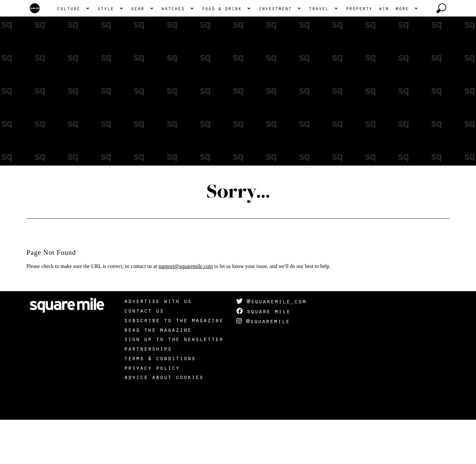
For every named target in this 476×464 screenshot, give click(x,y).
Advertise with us (158, 345)
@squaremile (263, 365)
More (402, 53)
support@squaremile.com (185, 310)
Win (384, 53)
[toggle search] (441, 53)
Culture (68, 53)
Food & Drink (221, 53)
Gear (138, 53)
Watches (173, 53)
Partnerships (148, 393)
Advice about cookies (164, 421)
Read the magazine (158, 374)
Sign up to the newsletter (174, 383)
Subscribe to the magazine (174, 364)
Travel (319, 53)
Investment (275, 53)
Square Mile (263, 355)
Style (105, 53)
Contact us (144, 355)
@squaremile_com (271, 345)
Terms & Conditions (160, 402)
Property (359, 53)
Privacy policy (152, 412)
